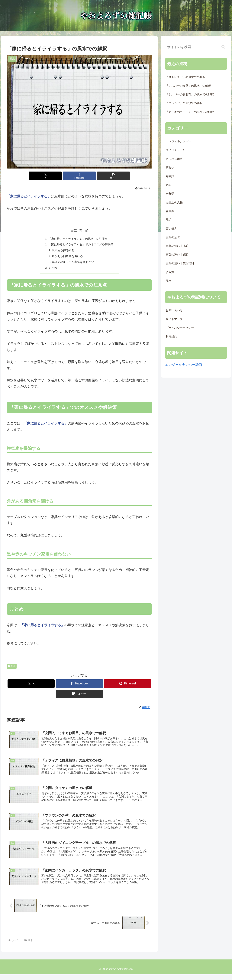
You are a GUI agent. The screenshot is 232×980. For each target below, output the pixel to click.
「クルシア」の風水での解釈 (184, 103)
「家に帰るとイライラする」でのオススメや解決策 (81, 245)
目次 (74, 230)
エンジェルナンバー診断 (184, 365)
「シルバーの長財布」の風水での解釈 (190, 94)
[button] (104, 176)
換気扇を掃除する (62, 251)
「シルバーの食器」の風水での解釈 (188, 86)
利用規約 (171, 336)
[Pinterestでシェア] (127, 685)
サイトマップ (174, 319)
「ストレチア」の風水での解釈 (185, 77)
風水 (12, 668)
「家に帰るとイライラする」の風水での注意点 (78, 239)
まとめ (51, 269)
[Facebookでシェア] (79, 176)
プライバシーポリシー (180, 328)
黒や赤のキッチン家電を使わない (72, 263)
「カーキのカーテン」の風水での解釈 (190, 112)
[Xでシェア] (55, 176)
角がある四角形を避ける (66, 257)
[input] (196, 47)
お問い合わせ (174, 310)
